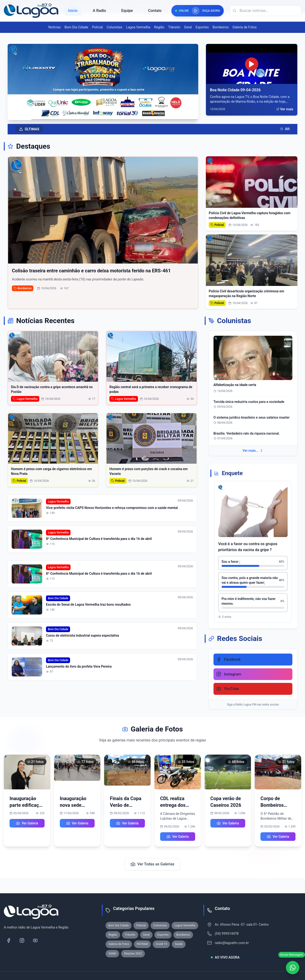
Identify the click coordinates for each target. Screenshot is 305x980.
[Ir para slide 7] (114, 116)
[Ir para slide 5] (108, 116)
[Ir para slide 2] (98, 116)
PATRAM (142, 944)
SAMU (112, 954)
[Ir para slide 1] (91, 116)
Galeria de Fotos (245, 27)
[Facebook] (9, 940)
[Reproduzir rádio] (196, 11)
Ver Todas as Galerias (152, 864)
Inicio (73, 11)
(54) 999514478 (227, 934)
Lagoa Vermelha (138, 27)
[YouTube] (35, 940)
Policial (97, 27)
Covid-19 (161, 944)
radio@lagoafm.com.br (232, 943)
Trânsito (174, 27)
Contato (155, 11)
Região (159, 27)
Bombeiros (221, 27)
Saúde (179, 944)
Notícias (55, 27)
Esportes (202, 27)
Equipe (127, 11)
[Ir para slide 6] (111, 116)
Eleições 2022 (133, 954)
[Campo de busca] (265, 11)
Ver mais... (253, 451)
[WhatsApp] (293, 968)
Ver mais (285, 109)
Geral (188, 27)
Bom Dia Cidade (76, 27)
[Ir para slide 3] (101, 116)
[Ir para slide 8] (118, 116)
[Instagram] (22, 940)
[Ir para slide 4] (104, 116)
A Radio (99, 11)
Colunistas (114, 27)
